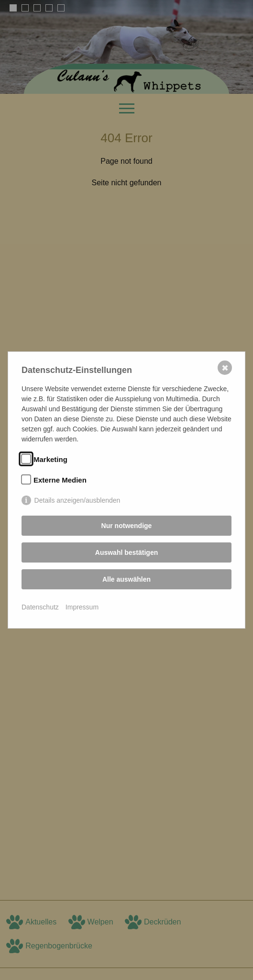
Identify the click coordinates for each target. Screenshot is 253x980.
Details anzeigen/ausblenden (77, 500)
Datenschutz (40, 607)
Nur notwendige (127, 526)
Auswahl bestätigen (126, 552)
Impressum (82, 607)
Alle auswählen (126, 579)
